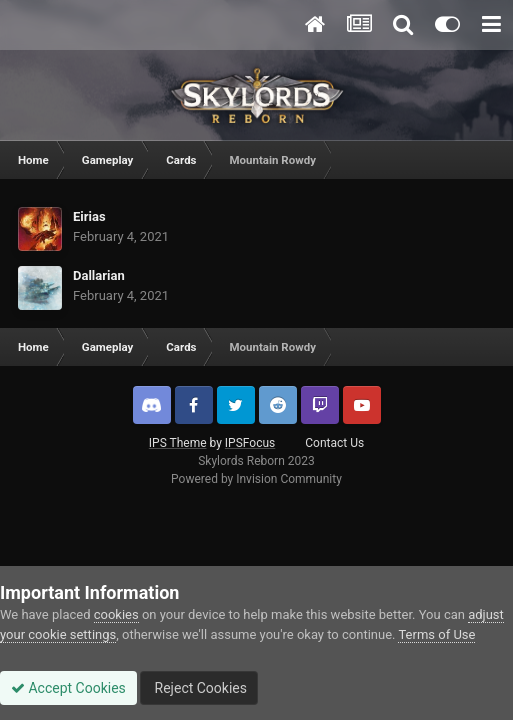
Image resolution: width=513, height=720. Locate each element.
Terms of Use (436, 634)
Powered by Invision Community (256, 479)
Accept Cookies (68, 688)
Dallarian (99, 275)
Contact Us (334, 443)
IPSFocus (250, 443)
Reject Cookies (199, 688)
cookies (116, 614)
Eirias (89, 216)
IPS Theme (178, 443)
